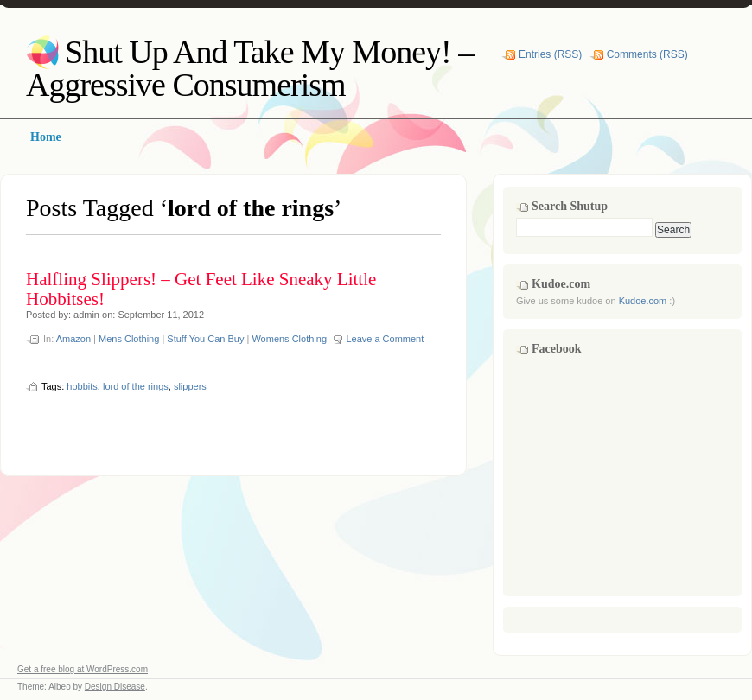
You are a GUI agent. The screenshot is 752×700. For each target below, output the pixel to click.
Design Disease (115, 687)
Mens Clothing (129, 339)
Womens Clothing (289, 339)
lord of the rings (136, 386)
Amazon (73, 339)
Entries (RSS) (550, 54)
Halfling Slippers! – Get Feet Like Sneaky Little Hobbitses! (201, 289)
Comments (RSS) (647, 54)
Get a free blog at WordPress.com (83, 669)
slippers (190, 386)
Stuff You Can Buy (205, 339)
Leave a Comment (385, 339)
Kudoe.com (643, 301)
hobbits (82, 386)
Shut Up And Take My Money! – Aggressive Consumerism (250, 68)
